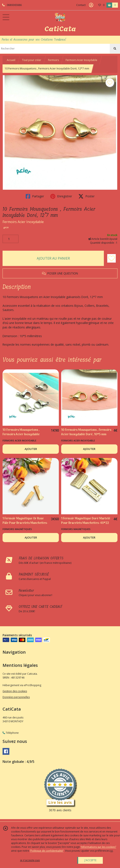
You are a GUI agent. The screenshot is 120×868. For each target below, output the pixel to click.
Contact (81, 5)
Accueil (11, 60)
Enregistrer (61, 196)
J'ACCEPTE (90, 860)
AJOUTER (31, 449)
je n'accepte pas (30, 860)
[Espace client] (91, 5)
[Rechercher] (115, 49)
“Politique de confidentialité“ (47, 851)
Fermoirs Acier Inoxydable (81, 60)
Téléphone (11, 733)
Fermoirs (53, 60)
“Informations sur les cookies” (98, 847)
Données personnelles (16, 697)
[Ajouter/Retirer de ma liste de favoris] (112, 258)
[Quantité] (11, 239)
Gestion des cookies (15, 691)
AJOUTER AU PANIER (53, 258)
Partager (35, 196)
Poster (86, 196)
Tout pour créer (32, 60)
